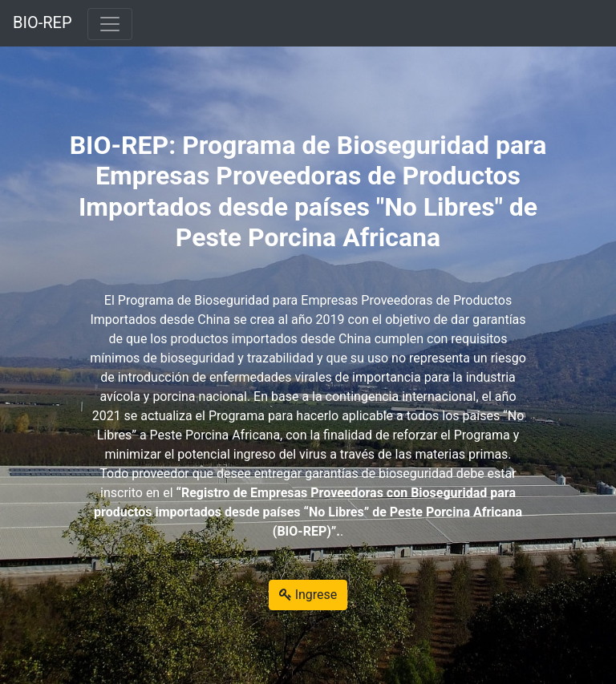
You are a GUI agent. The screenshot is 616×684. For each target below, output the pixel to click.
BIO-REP (43, 22)
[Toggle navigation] (110, 24)
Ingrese (308, 595)
